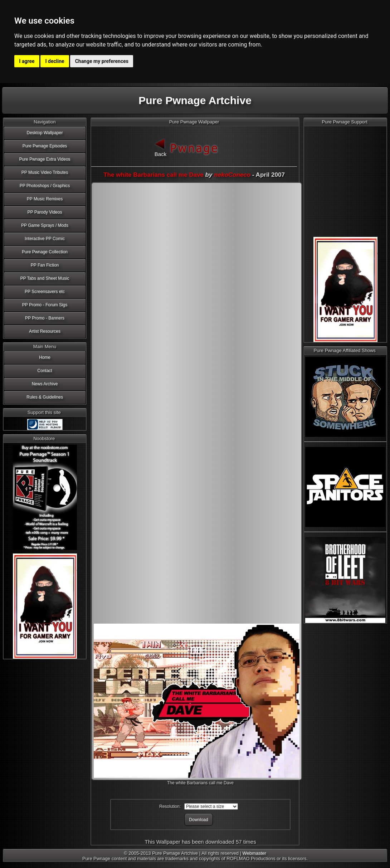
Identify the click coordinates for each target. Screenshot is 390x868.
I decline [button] (55, 61)
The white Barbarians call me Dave (153, 175)
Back (161, 147)
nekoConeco (232, 175)
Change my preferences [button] (102, 61)
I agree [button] (27, 61)
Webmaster (254, 853)
